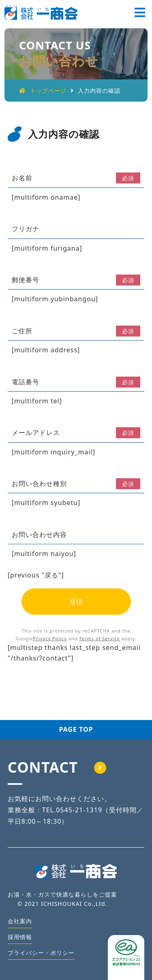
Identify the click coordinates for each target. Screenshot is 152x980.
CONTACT (57, 767)
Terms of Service (100, 638)
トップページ (43, 91)
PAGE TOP (76, 729)
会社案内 (20, 921)
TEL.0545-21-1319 (72, 810)
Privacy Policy (50, 638)
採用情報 (20, 937)
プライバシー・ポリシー (41, 953)
